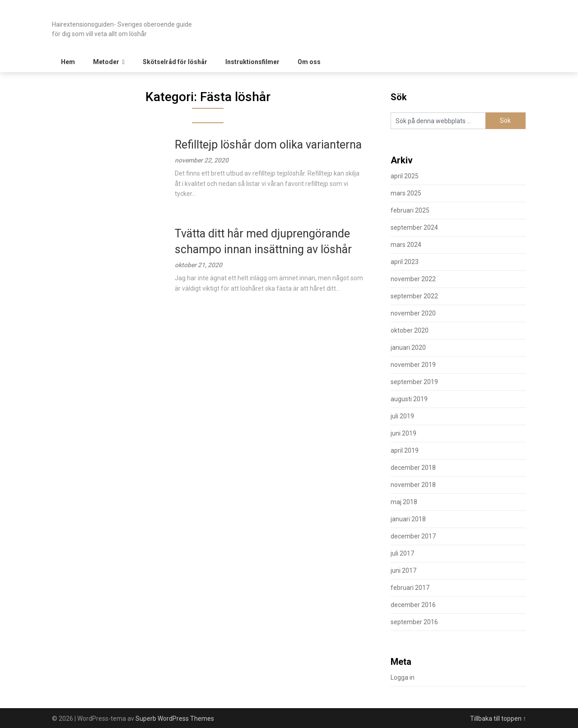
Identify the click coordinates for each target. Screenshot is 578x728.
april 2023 (405, 262)
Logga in (403, 677)
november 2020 (413, 313)
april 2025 (405, 176)
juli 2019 (402, 416)
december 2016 (413, 605)
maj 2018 (404, 502)
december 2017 (413, 536)
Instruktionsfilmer (252, 62)
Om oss (309, 62)
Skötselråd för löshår (175, 62)
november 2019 (413, 365)
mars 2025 (406, 193)
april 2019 (405, 450)
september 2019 (414, 382)
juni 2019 (403, 433)
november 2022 (413, 279)
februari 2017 (410, 588)
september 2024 (414, 227)
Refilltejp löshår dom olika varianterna (268, 145)
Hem (68, 62)
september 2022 (414, 296)
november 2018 (413, 485)
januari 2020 (408, 348)
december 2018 (413, 468)
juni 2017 (403, 570)
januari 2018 (408, 519)
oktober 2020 (410, 330)
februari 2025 (410, 210)
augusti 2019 (409, 399)
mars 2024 (406, 245)
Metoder (106, 62)
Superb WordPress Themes (175, 719)
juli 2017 (402, 553)
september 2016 (414, 622)
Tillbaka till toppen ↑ (498, 719)
